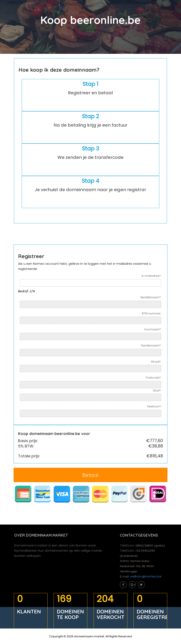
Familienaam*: (151, 346)
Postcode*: (153, 378)
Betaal (90, 475)
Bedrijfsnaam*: (151, 298)
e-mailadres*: (151, 277)
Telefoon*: (154, 407)
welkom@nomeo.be (146, 577)
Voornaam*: (152, 330)
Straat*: (156, 362)
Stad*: (157, 391)
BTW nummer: (151, 314)
